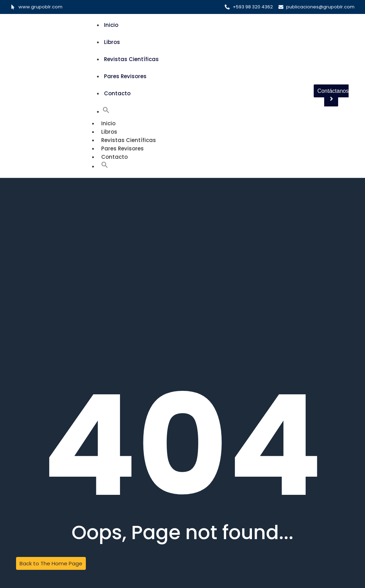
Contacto (117, 93)
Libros (112, 42)
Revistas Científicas (131, 59)
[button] (106, 111)
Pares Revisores (125, 76)
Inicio (111, 25)
